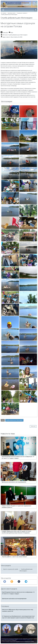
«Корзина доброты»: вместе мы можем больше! (14, 557)
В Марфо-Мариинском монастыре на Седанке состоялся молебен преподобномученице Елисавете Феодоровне (16, 532)
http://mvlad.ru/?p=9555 (16, 37)
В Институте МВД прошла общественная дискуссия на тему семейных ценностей (18, 610)
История (31, 635)
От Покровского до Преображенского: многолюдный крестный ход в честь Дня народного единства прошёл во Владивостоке (18, 617)
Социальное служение (22, 13)
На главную (4, 13)
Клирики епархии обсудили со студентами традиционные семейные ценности (16, 507)
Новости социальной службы (11, 569)
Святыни (7, 635)
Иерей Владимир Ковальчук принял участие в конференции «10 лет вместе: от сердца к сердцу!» (18, 457)
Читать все (33, 426)
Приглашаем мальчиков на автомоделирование (14, 482)
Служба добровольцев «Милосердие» (9, 15)
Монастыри (19, 635)
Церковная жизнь (12, 13)
